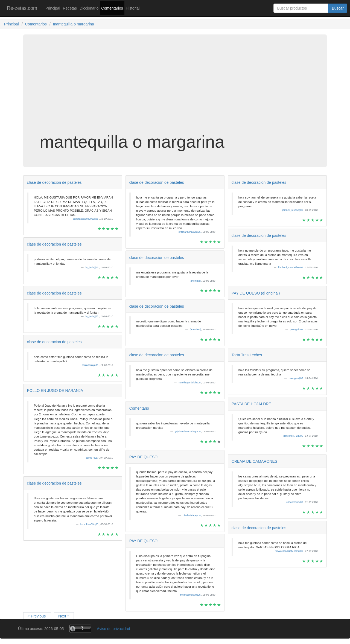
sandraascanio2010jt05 (86, 219)
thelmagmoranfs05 (191, 595)
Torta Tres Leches (247, 355)
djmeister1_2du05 (293, 436)
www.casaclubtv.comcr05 (290, 551)
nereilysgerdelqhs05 (190, 383)
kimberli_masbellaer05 (291, 267)
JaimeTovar (93, 458)
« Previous (37, 616)
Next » (64, 616)
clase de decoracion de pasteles (54, 182)
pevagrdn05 (297, 330)
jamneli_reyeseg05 (293, 210)
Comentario (139, 408)
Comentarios (112, 8)
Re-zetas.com (22, 8)
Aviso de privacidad (113, 629)
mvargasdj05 (296, 378)
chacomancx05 (295, 502)
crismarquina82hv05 (190, 232)
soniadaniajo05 (90, 365)
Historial (133, 8)
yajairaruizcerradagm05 (188, 432)
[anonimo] (196, 281)
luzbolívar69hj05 (90, 524)
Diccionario (89, 8)
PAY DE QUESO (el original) (256, 293)
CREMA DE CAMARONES (254, 461)
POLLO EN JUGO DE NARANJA (55, 391)
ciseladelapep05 (192, 515)
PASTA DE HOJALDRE (251, 404)
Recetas (70, 8)
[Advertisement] (175, 89)
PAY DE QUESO (143, 457)
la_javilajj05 (92, 267)
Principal (53, 8)
